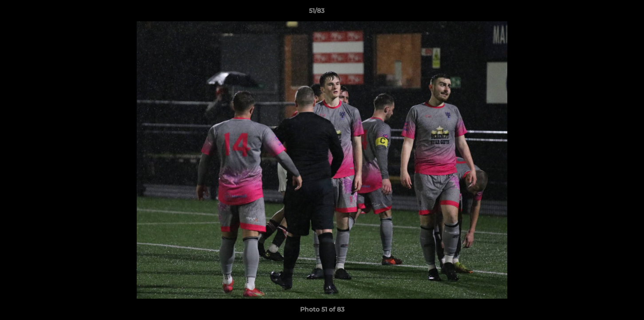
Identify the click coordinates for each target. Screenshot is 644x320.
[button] (607, 13)
